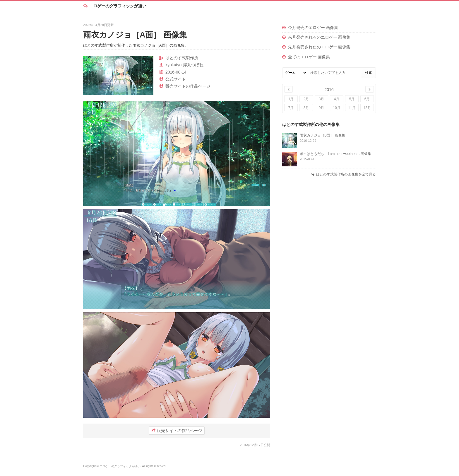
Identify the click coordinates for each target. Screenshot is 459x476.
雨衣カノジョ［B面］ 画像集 (322, 135)
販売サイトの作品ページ (188, 86)
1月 (291, 99)
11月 (352, 108)
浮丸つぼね (193, 65)
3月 (322, 99)
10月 (336, 108)
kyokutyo (173, 65)
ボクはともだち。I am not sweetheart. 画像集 (335, 154)
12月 (367, 108)
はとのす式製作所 (182, 58)
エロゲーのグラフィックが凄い (118, 6)
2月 (306, 99)
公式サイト (176, 79)
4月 (337, 99)
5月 (352, 99)
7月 (291, 108)
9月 (322, 108)
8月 (306, 108)
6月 (367, 99)
